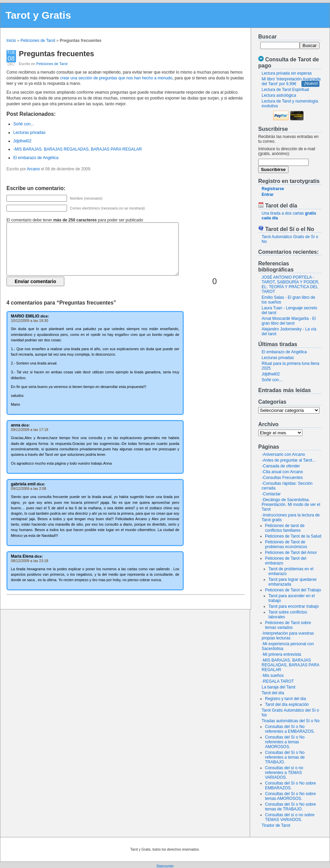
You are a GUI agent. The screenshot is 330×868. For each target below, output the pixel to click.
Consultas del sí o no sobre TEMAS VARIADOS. (290, 817)
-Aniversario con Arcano (283, 454)
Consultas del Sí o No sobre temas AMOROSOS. (290, 796)
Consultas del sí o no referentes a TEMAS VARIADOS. (284, 773)
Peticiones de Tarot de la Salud (293, 536)
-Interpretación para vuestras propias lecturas (288, 636)
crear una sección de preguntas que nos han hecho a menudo (116, 78)
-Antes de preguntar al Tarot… (289, 460)
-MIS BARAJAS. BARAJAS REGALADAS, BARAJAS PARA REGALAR (290, 665)
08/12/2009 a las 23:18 (30, 561)
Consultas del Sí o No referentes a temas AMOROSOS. (285, 742)
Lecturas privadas (278, 358)
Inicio (11, 41)
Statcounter (165, 866)
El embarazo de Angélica (284, 352)
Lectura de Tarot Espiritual (285, 90)
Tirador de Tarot (276, 825)
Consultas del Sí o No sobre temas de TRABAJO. (290, 807)
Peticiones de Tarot (38, 41)
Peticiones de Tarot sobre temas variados (288, 625)
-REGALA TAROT (278, 681)
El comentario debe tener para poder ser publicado (75, 220)
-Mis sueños (273, 676)
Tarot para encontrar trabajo (294, 606)
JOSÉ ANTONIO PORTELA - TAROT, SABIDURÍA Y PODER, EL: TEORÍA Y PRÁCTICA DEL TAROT (290, 284)
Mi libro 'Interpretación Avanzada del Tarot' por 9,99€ (291, 81)
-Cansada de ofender (281, 466)
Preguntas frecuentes (57, 54)
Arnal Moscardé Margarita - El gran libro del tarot (289, 321)
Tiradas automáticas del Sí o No (291, 721)
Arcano (33, 169)
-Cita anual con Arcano (282, 472)
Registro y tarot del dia (285, 699)
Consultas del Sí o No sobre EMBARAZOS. (290, 786)
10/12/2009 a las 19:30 (30, 321)
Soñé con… (272, 380)
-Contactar (271, 494)
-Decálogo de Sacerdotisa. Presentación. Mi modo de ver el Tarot (291, 505)
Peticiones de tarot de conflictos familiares (285, 528)
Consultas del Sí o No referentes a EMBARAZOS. (290, 729)
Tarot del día (273, 693)
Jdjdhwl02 (271, 374)
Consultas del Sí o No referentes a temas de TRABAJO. (285, 757)
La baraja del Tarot (278, 687)
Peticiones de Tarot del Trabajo (293, 590)
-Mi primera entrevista (281, 654)
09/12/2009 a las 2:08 (29, 489)
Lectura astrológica (279, 95)
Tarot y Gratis (38, 15)
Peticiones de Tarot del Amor (291, 553)
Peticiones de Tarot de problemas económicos (286, 544)
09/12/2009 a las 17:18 (30, 430)
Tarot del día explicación (287, 704)
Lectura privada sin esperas (287, 73)
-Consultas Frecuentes (282, 478)
